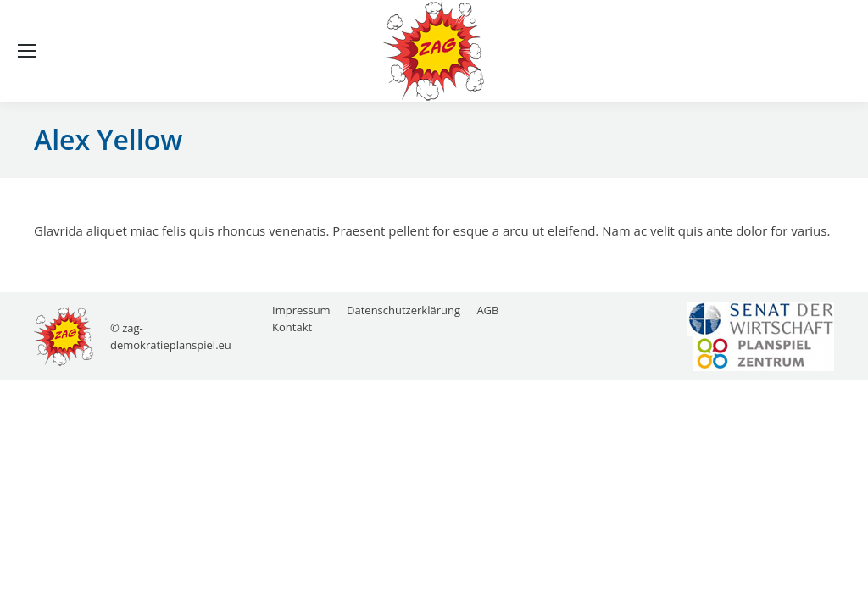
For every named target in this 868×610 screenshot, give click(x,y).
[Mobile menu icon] (27, 51)
